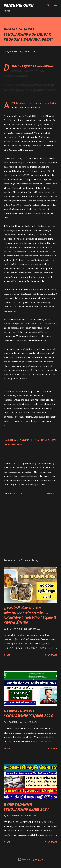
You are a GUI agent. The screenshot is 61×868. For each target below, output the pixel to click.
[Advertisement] (30, 528)
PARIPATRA (18, 494)
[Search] (48, 5)
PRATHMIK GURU (19, 5)
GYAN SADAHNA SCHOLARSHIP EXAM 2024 (26, 807)
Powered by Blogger (30, 859)
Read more (51, 655)
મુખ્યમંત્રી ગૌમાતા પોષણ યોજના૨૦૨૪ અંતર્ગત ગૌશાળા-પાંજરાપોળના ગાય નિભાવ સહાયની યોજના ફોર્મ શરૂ (30, 615)
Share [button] (50, 494)
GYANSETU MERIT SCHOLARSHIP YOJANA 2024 (28, 713)
